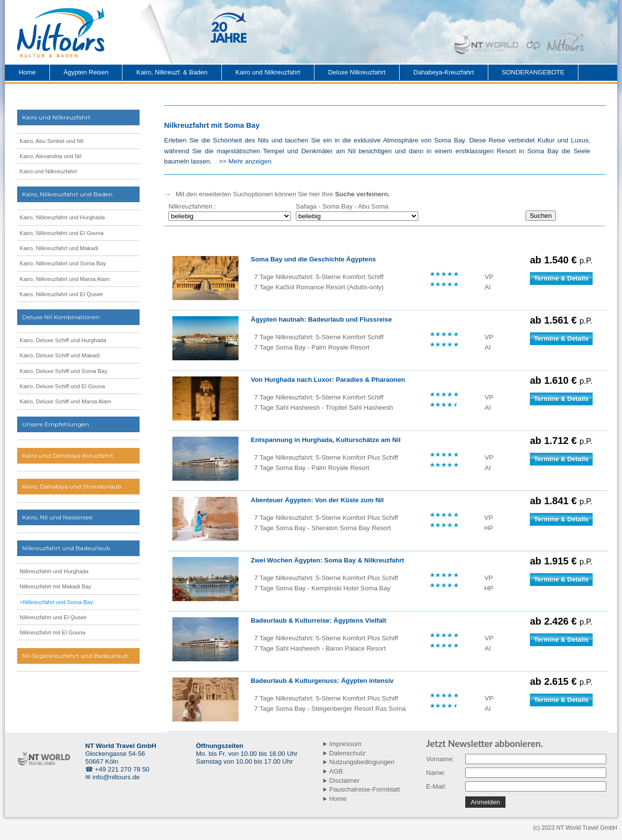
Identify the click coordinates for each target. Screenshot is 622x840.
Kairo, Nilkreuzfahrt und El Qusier (61, 294)
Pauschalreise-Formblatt (364, 789)
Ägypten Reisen (86, 72)
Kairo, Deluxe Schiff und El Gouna (62, 386)
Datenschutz (347, 753)
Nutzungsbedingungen (362, 762)
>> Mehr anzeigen (245, 161)
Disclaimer (344, 781)
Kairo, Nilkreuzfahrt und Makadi (59, 248)
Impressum (345, 744)
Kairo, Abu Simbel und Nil (51, 141)
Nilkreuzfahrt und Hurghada (54, 571)
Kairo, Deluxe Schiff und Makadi (60, 355)
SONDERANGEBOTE (533, 72)
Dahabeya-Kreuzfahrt (444, 72)
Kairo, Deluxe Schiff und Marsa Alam (65, 401)
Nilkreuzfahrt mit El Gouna (52, 632)
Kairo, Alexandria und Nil (50, 156)
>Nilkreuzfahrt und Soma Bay (56, 602)
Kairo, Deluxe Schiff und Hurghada (63, 340)
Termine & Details (561, 278)
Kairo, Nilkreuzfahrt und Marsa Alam (65, 279)
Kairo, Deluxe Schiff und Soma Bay (63, 371)
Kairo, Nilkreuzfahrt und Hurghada (62, 217)
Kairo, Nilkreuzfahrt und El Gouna (61, 233)
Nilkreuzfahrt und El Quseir (53, 617)
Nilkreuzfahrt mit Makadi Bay (55, 586)
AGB (336, 771)
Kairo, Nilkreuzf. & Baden (172, 72)
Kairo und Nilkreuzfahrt (268, 72)
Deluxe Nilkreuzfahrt (357, 72)
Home (27, 72)
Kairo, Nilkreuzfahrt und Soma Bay (63, 263)
